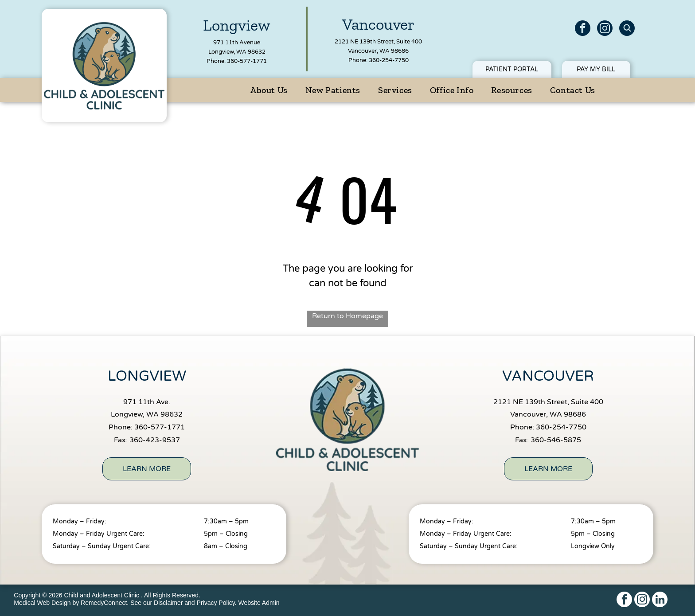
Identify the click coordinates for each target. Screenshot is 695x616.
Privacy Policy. (217, 603)
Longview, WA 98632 (237, 52)
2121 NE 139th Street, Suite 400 (378, 42)
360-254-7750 (389, 60)
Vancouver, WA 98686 (378, 51)
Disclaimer (168, 603)
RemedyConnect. (105, 603)
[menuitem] (269, 90)
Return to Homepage (347, 316)
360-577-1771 (247, 61)
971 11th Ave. (147, 402)
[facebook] (583, 29)
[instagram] (605, 29)
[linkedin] (660, 600)
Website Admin (259, 603)
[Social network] (627, 29)
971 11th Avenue (237, 43)
